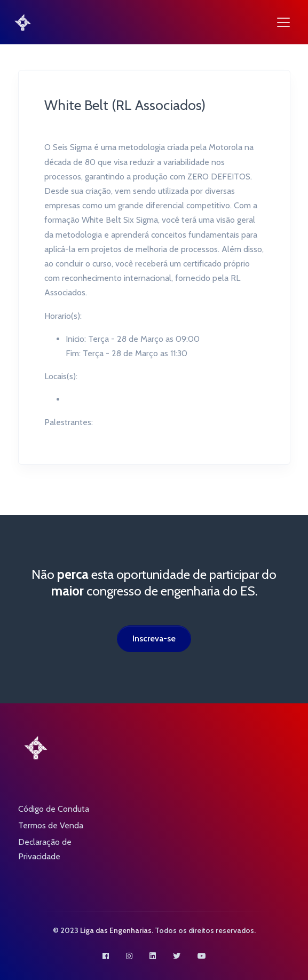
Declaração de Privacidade (45, 849)
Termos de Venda (51, 825)
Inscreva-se (154, 638)
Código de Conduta (54, 809)
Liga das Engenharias (116, 930)
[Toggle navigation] (283, 22)
